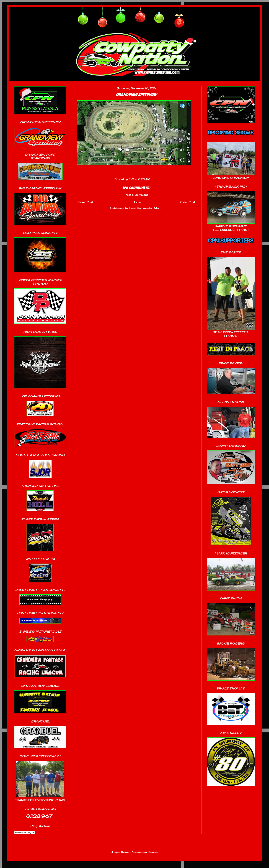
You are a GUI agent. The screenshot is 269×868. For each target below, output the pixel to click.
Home (137, 202)
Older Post (188, 202)
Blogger (153, 852)
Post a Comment (136, 195)
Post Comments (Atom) (146, 208)
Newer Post (85, 202)
